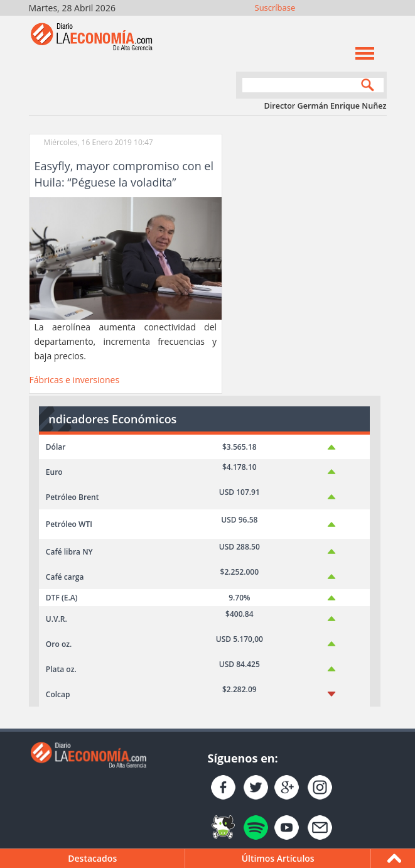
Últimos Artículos (278, 858)
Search (365, 86)
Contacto (378, 24)
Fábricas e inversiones (75, 380)
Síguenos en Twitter (310, 24)
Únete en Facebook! (293, 24)
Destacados (92, 858)
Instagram (327, 24)
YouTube (344, 24)
